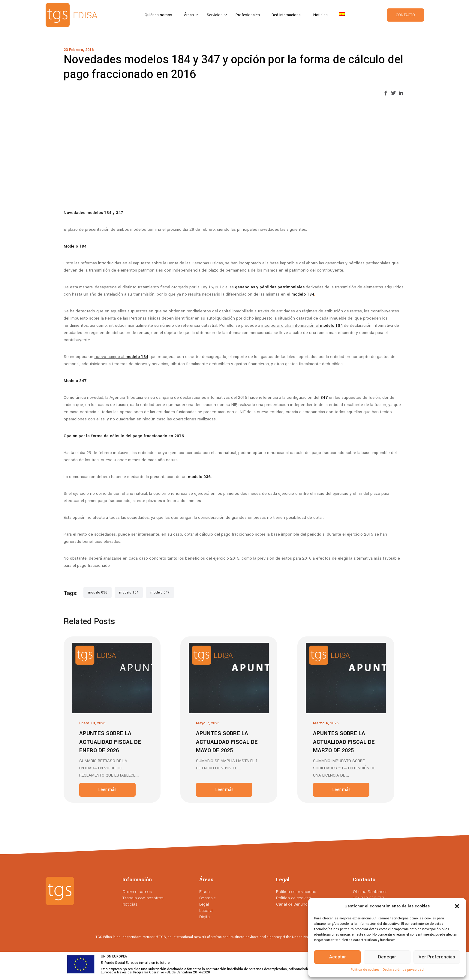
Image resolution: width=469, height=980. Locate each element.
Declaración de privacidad (403, 970)
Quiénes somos (158, 15)
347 (324, 397)
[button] (457, 906)
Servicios (215, 15)
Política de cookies (365, 970)
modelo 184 (303, 294)
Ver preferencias (437, 957)
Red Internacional (287, 15)
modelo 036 (199, 477)
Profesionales (248, 15)
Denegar (387, 957)
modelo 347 (160, 592)
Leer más (107, 790)
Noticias (320, 15)
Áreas (189, 15)
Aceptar (338, 957)
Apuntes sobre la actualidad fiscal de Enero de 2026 (110, 742)
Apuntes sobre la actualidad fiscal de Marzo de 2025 (344, 742)
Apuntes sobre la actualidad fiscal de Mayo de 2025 (227, 742)
